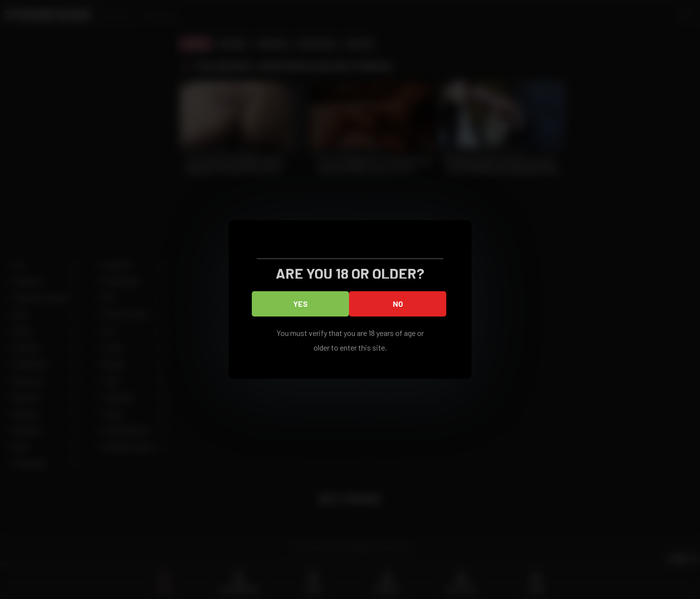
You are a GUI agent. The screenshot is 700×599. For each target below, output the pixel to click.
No (398, 304)
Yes (300, 304)
